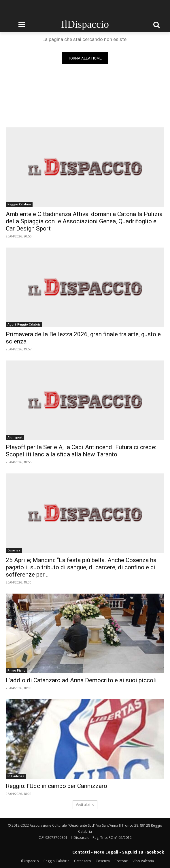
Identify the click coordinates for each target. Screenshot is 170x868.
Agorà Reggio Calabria (24, 324)
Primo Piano (17, 670)
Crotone (121, 861)
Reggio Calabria (19, 204)
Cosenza (14, 550)
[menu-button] (22, 25)
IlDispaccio (30, 861)
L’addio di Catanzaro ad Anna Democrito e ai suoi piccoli (81, 680)
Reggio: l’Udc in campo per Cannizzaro (56, 786)
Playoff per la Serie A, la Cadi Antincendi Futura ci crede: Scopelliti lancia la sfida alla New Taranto (81, 451)
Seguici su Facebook (143, 852)
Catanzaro (83, 861)
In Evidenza (16, 776)
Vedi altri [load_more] (85, 805)
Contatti (81, 852)
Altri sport (15, 437)
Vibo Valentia (143, 861)
